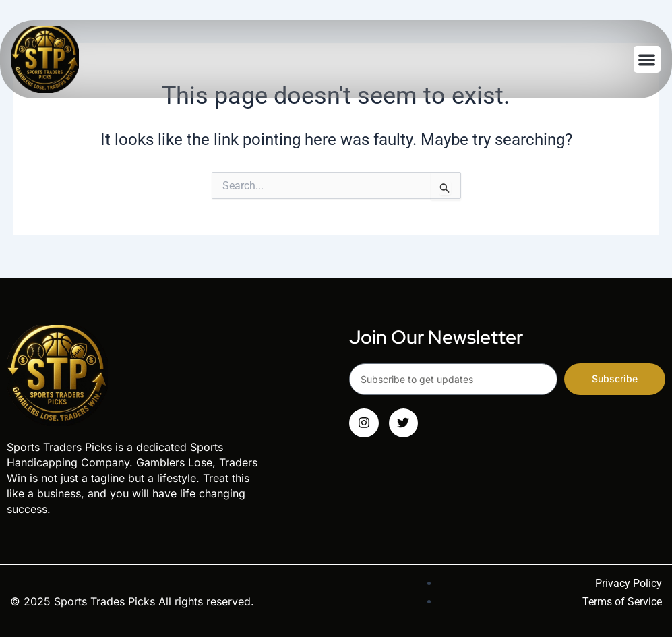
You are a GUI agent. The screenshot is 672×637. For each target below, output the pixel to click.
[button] (647, 60)
